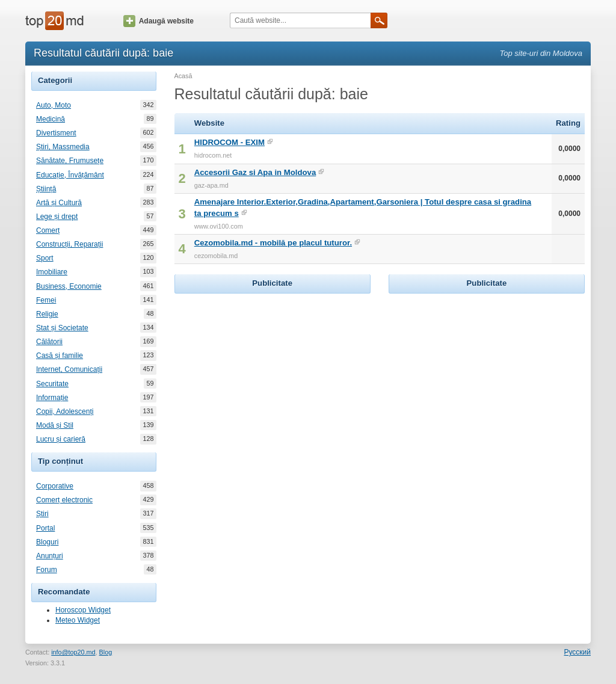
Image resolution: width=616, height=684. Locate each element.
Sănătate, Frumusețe (70, 161)
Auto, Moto (54, 105)
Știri (42, 514)
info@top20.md (73, 652)
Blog (106, 652)
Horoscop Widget (83, 610)
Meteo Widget (78, 620)
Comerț (48, 230)
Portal (45, 528)
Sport (45, 258)
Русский (577, 652)
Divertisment (56, 133)
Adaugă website (159, 21)
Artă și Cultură (59, 203)
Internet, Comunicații (69, 369)
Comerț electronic (64, 500)
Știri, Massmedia (63, 147)
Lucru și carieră (61, 439)
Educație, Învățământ (70, 175)
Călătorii (49, 342)
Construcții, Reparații (69, 244)
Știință (46, 189)
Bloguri (47, 542)
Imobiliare (52, 272)
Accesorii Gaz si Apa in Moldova (255, 172)
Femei (46, 300)
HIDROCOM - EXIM (229, 142)
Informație (52, 398)
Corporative (55, 486)
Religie (47, 314)
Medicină (51, 119)
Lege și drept (57, 217)
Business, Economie (69, 286)
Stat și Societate (62, 328)
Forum (47, 570)
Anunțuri (50, 556)
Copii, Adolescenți (65, 411)
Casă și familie (60, 356)
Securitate (52, 384)
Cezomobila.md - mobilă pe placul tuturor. (273, 243)
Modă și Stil (55, 425)
